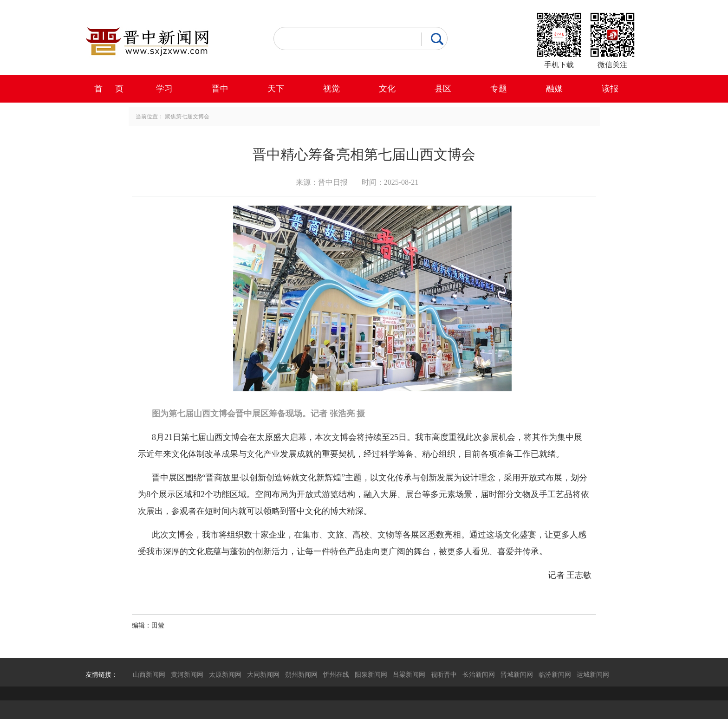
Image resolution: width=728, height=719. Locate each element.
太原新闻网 (225, 674)
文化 (387, 89)
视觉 (331, 89)
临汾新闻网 (555, 674)
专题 (499, 89)
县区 (443, 89)
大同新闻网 (263, 674)
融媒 (554, 89)
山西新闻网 (149, 674)
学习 (164, 89)
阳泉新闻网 (371, 674)
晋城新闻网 (517, 674)
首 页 (109, 89)
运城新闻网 (593, 674)
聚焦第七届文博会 (187, 117)
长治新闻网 (479, 674)
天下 (276, 89)
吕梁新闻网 (409, 674)
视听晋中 (444, 674)
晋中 (220, 89)
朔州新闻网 (301, 674)
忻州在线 (336, 674)
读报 (610, 89)
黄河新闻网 (187, 674)
